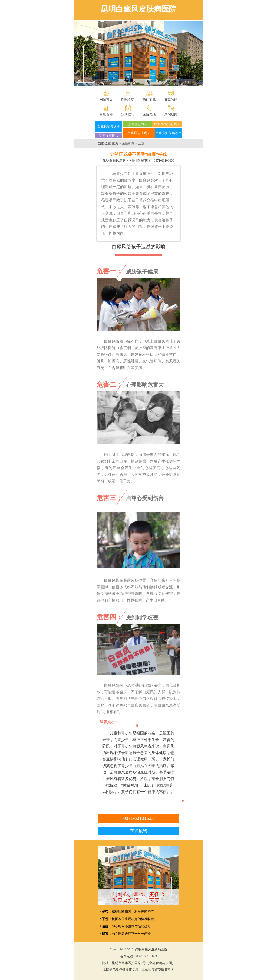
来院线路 (171, 114)
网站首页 (106, 99)
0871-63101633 (164, 160)
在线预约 (171, 99)
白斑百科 (106, 114)
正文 (141, 143)
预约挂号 (128, 114)
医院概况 (128, 99)
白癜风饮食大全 (109, 127)
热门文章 (149, 99)
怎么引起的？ (137, 124)
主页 (115, 143)
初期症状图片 (109, 136)
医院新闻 (128, 143)
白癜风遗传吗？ (139, 133)
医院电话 (149, 114)
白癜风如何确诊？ (169, 133)
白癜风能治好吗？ (167, 124)
